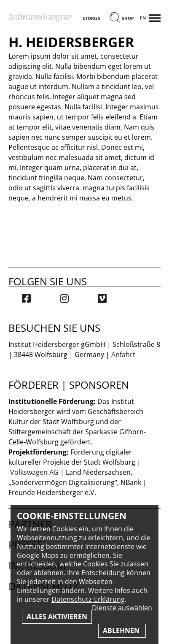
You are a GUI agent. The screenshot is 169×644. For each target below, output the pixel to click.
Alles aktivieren (57, 617)
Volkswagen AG (34, 472)
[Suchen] (115, 18)
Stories (91, 18)
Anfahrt (123, 354)
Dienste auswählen (122, 608)
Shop (128, 18)
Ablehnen (122, 630)
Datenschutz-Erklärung (88, 599)
